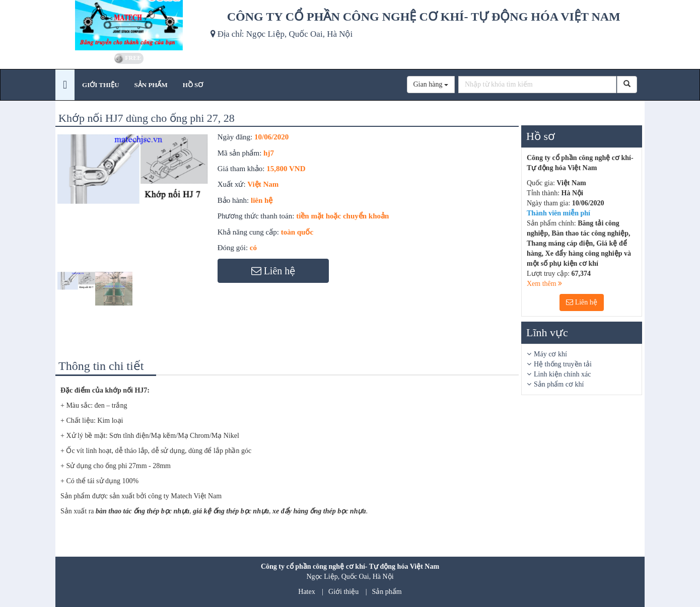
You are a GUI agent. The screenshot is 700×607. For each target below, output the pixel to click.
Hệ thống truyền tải (563, 364)
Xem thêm (544, 284)
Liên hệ (582, 302)
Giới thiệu (343, 592)
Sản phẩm (387, 592)
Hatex (306, 592)
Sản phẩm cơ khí (559, 384)
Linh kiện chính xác (562, 374)
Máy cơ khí (550, 354)
